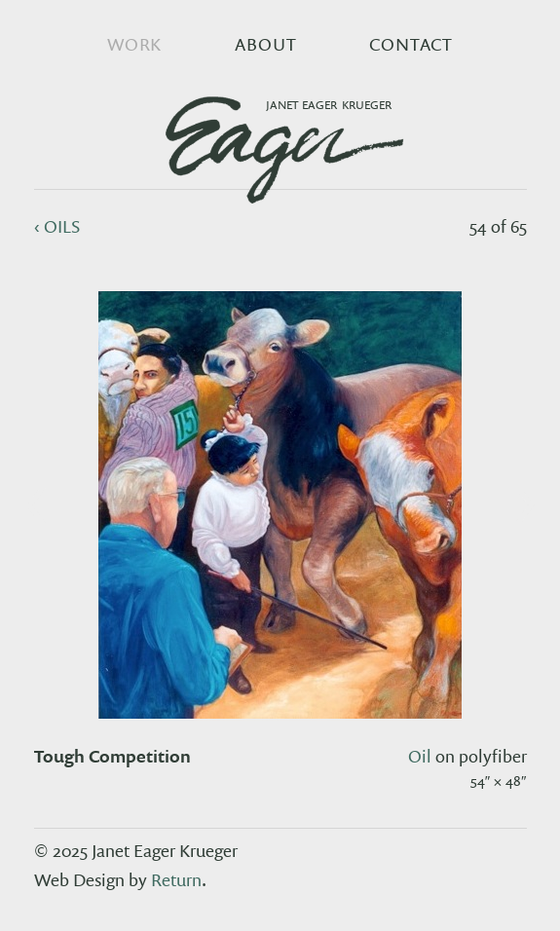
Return (176, 880)
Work (135, 44)
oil (420, 756)
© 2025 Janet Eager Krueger (136, 851)
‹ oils (57, 226)
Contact (411, 44)
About (266, 44)
